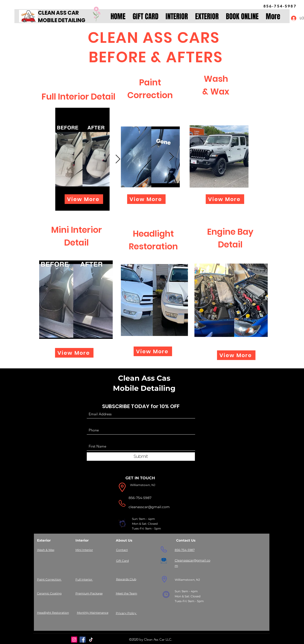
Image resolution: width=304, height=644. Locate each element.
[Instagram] (74, 640)
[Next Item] (118, 159)
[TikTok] (91, 640)
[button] (177, 17)
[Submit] (141, 457)
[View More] (84, 199)
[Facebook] (83, 640)
